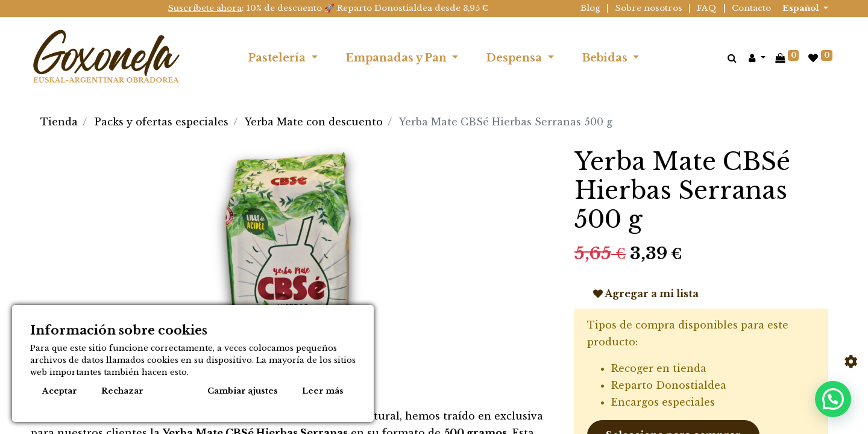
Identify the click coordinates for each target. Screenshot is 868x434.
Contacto (751, 8)
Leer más (323, 391)
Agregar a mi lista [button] (646, 294)
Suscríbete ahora (205, 8)
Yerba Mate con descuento (314, 122)
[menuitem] (667, 58)
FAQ (707, 8)
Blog (590, 8)
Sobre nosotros (649, 8)
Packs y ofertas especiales (162, 122)
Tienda (59, 122)
